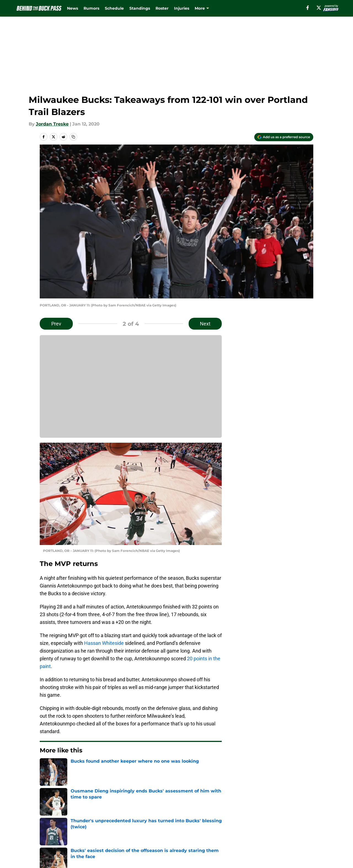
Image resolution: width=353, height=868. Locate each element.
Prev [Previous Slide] (56, 324)
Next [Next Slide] (205, 324)
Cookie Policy (239, 828)
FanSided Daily (294, 818)
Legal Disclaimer (296, 828)
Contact (174, 818)
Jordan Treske (52, 124)
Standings (140, 8)
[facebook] (308, 8)
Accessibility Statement (65, 838)
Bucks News (70, 779)
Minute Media (36, 853)
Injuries (182, 8)
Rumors (91, 8)
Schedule (114, 8)
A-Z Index (123, 838)
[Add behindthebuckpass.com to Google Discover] (284, 137)
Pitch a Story (53, 828)
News (73, 8)
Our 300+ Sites (240, 818)
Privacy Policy (128, 828)
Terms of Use (180, 828)
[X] (319, 8)
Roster (162, 8)
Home (46, 779)
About (46, 818)
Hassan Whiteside (104, 643)
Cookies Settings (183, 838)
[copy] (73, 137)
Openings (123, 818)
